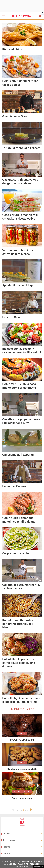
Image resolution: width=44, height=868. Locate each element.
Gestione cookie (38, 866)
